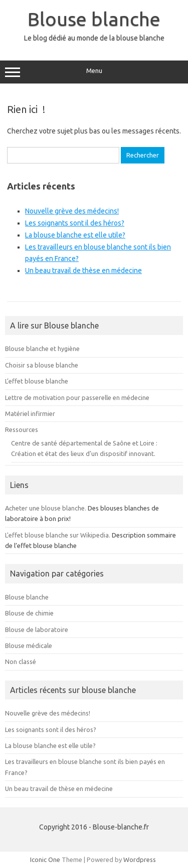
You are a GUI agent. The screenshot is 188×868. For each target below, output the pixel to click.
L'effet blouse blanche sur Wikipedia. (58, 535)
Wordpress (140, 859)
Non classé (21, 661)
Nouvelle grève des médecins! (72, 211)
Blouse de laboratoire (37, 629)
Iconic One (45, 859)
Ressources (22, 429)
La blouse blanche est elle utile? (75, 235)
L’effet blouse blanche (37, 381)
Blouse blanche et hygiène (42, 348)
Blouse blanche (94, 19)
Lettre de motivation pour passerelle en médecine (77, 397)
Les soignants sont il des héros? (75, 223)
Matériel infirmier (30, 413)
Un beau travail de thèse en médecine (83, 270)
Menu (94, 72)
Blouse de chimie (29, 613)
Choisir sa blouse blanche (42, 365)
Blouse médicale (29, 645)
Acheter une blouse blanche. (46, 508)
